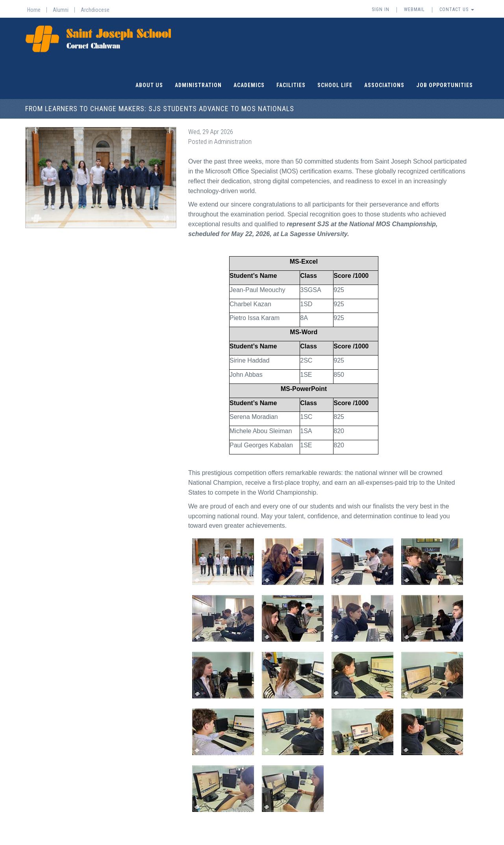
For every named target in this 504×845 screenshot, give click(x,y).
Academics (249, 85)
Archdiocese (95, 10)
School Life (335, 85)
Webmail (414, 9)
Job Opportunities (445, 85)
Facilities (291, 85)
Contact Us (457, 9)
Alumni (61, 10)
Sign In (381, 9)
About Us (149, 85)
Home (34, 10)
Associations (384, 85)
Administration (198, 85)
